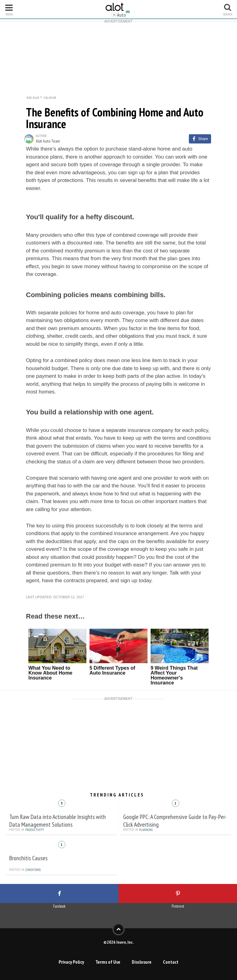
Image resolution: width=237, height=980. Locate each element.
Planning (146, 830)
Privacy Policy (71, 962)
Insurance (50, 97)
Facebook (59, 906)
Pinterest (178, 906)
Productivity (35, 830)
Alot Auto (33, 97)
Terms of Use (108, 962)
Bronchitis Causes (28, 858)
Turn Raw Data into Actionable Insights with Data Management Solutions (58, 821)
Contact (171, 962)
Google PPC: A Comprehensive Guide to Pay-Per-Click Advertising (175, 821)
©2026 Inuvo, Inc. (118, 942)
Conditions (33, 870)
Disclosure (142, 962)
